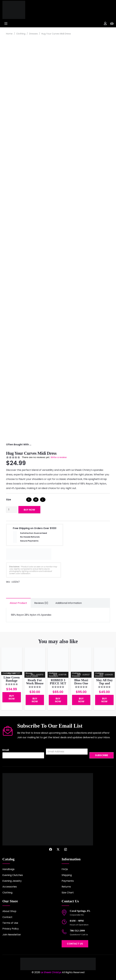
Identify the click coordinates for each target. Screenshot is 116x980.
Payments (68, 881)
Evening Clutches (13, 875)
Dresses (33, 34)
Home (9, 34)
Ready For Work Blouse (35, 682)
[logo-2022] (23, 10)
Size (9, 500)
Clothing (21, 34)
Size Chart (68, 893)
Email (6, 750)
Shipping (67, 875)
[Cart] (112, 24)
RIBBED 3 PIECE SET (58, 682)
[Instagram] (66, 849)
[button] (29, 24)
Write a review (59, 457)
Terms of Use (10, 923)
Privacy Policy (11, 929)
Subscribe (101, 755)
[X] (58, 849)
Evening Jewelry (12, 881)
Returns (66, 887)
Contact (7, 917)
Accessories (10, 887)
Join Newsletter (12, 935)
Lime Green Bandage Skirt (12, 681)
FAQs (65, 869)
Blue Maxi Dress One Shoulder (81, 683)
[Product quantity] (11, 510)
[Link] (105, 23)
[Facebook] (51, 849)
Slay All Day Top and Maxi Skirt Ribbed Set (104, 685)
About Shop (9, 911)
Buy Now (29, 510)
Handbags (8, 869)
